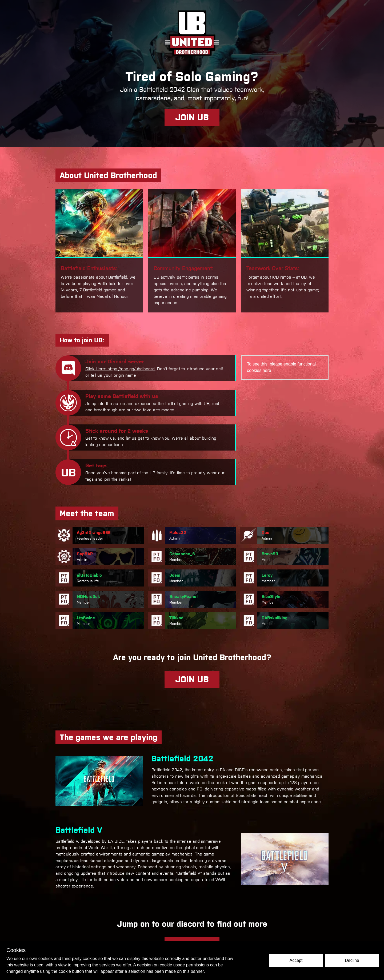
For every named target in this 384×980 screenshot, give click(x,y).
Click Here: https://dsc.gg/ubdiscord (120, 369)
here (267, 370)
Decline (352, 960)
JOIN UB (192, 117)
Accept (296, 960)
